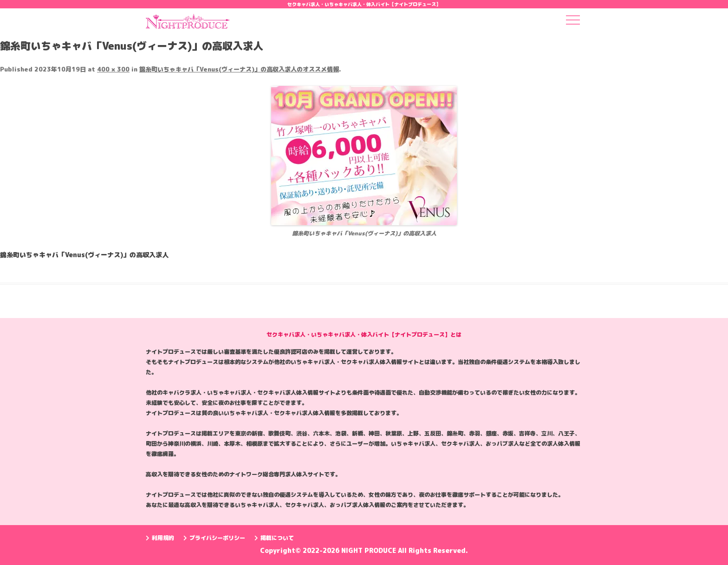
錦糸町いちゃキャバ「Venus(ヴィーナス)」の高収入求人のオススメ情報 (239, 69)
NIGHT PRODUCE (370, 550)
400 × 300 (113, 69)
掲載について (274, 538)
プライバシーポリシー (214, 538)
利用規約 (160, 538)
